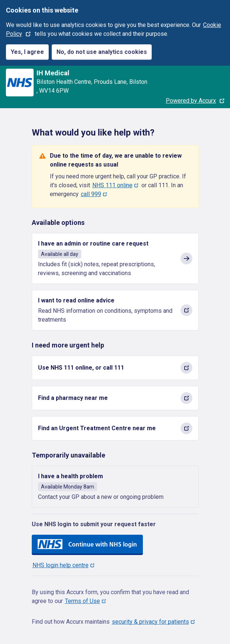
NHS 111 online (112, 185)
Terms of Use (83, 601)
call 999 (91, 194)
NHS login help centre (61, 565)
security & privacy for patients (150, 622)
